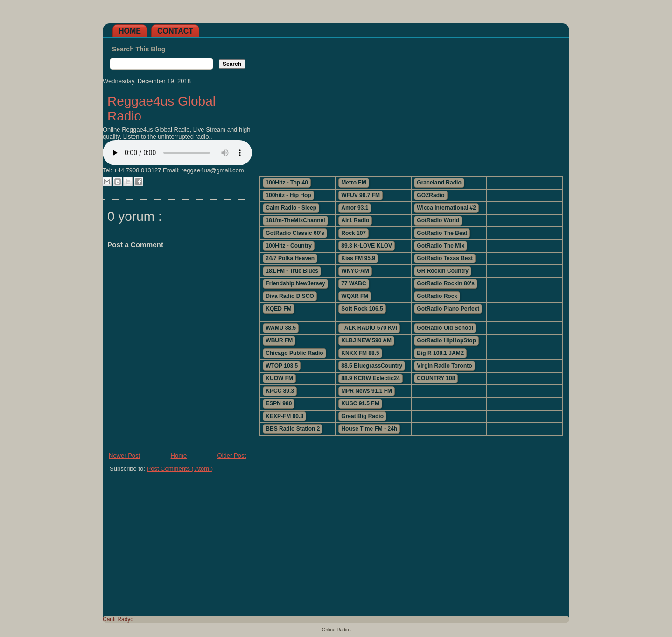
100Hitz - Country (289, 246)
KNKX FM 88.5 (360, 353)
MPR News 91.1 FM (367, 391)
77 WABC (353, 283)
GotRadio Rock (437, 296)
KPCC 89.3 (280, 391)
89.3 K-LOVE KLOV (367, 246)
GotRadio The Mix (441, 246)
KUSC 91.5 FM (360, 403)
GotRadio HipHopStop (446, 340)
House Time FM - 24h (369, 429)
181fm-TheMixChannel (295, 220)
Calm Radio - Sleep (291, 208)
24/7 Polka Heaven (290, 258)
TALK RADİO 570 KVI (369, 328)
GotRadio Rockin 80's (446, 283)
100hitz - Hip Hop (288, 195)
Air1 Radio (355, 220)
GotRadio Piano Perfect (448, 309)
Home (130, 31)
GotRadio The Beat (442, 233)
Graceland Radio (439, 183)
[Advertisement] (411, 103)
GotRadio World (438, 220)
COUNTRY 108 (436, 378)
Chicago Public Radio (294, 353)
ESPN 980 (279, 403)
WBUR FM (279, 340)
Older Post (232, 456)
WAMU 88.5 (281, 328)
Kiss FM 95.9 (358, 258)
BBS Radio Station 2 (293, 429)
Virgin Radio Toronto (444, 366)
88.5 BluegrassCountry (372, 366)
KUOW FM (279, 378)
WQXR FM (355, 296)
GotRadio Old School (445, 328)
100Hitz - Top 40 (287, 183)
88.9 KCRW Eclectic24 (371, 378)
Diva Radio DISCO (290, 296)
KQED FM (278, 309)
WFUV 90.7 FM (360, 195)
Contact (175, 31)
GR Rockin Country (443, 271)
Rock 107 (353, 233)
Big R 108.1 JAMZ (440, 353)
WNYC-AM (355, 271)
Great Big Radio (362, 416)
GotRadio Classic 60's (295, 233)
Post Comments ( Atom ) (180, 469)
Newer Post (124, 456)
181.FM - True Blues (292, 271)
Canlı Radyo (118, 619)
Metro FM (353, 183)
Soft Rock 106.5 (362, 309)
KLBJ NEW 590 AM (366, 340)
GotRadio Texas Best (445, 258)
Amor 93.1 (355, 208)
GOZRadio (430, 195)
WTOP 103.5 (282, 366)
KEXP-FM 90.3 (284, 416)
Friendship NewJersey (295, 283)
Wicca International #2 (446, 208)
